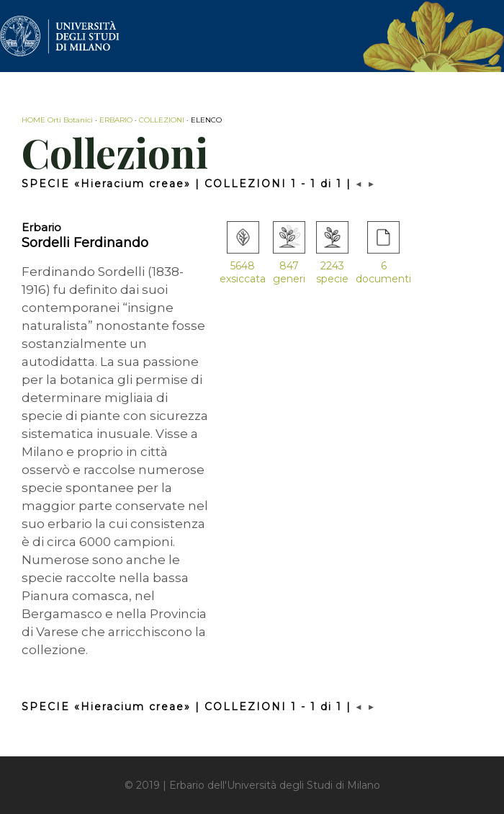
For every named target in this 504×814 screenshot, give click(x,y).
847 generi (289, 272)
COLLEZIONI (162, 120)
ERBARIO (116, 120)
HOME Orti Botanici (57, 120)
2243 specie (332, 272)
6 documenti (383, 272)
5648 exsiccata (243, 272)
